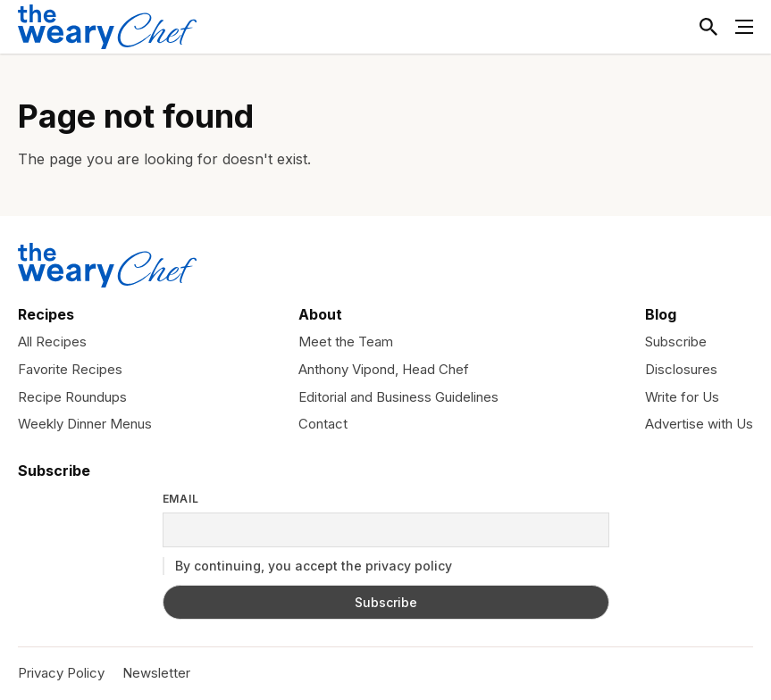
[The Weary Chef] (107, 27)
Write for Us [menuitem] (682, 397)
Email (181, 499)
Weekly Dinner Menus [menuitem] (85, 424)
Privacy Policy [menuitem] (61, 673)
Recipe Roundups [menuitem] (72, 397)
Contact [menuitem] (323, 424)
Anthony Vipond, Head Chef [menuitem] (384, 369)
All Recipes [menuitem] (52, 342)
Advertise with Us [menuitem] (699, 424)
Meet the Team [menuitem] (346, 342)
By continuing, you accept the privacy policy (307, 566)
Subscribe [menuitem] (676, 342)
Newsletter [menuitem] (156, 673)
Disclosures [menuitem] (681, 369)
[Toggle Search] (708, 27)
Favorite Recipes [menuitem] (70, 369)
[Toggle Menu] (744, 27)
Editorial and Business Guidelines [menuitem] (398, 397)
